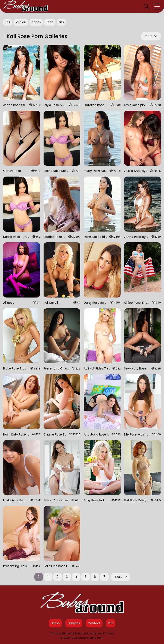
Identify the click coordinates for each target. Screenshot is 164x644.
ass (61, 22)
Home (55, 623)
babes (36, 22)
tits (8, 22)
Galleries (74, 623)
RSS (111, 623)
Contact (94, 623)
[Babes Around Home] (26, 6)
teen (50, 22)
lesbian (21, 22)
